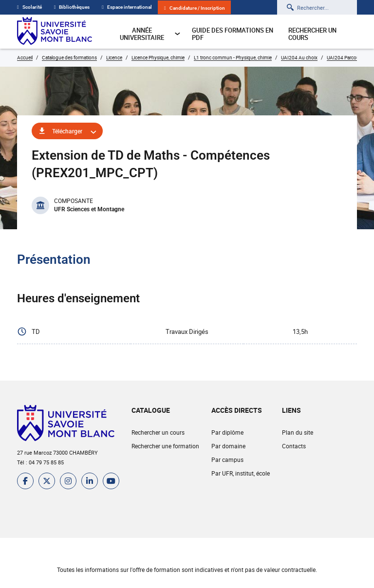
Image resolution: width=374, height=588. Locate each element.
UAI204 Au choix (299, 57)
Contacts (294, 446)
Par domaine (228, 446)
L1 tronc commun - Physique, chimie (233, 57)
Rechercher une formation (165, 446)
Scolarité (29, 7)
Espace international (127, 7)
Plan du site (298, 432)
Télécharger (67, 131)
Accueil (25, 57)
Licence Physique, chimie (158, 57)
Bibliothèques (72, 7)
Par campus (227, 459)
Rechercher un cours (312, 34)
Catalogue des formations (69, 57)
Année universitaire (150, 34)
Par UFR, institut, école (241, 473)
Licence (114, 57)
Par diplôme (227, 432)
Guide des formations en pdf (233, 34)
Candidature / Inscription (195, 8)
